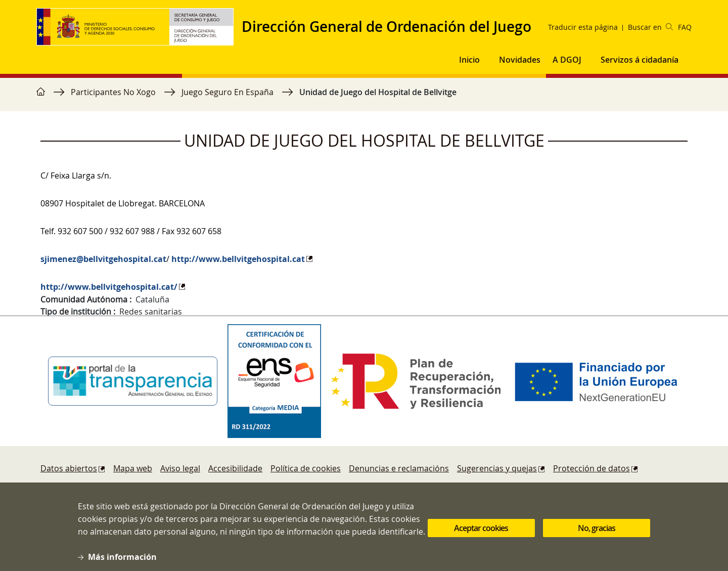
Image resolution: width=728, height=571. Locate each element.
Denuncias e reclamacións (399, 468)
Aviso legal (180, 468)
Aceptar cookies (481, 534)
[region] (364, 97)
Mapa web (133, 468)
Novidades (520, 60)
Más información (122, 563)
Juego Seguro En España (227, 92)
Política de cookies (306, 468)
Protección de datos (591, 468)
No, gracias (597, 534)
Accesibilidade (235, 468)
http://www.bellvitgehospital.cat (238, 259)
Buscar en (650, 27)
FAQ (685, 27)
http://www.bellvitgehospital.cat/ (109, 287)
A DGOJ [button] (567, 60)
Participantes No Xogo (113, 92)
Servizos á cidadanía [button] (640, 60)
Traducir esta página (583, 27)
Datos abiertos (69, 468)
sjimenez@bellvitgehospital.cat (103, 259)
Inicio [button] (469, 60)
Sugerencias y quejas (497, 468)
